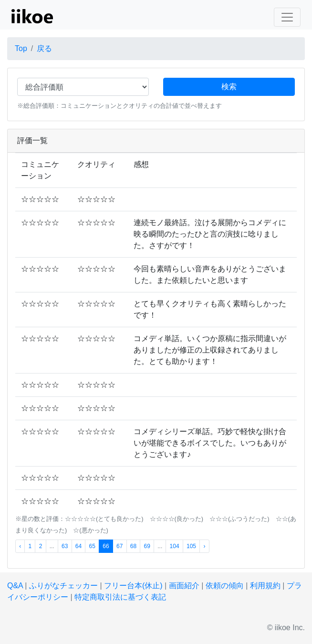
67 (120, 546)
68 (133, 546)
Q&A (15, 586)
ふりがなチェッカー (63, 586)
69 (147, 546)
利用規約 (265, 586)
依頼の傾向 (225, 586)
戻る (44, 48)
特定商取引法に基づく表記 (120, 597)
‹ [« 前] (20, 546)
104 (175, 546)
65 (92, 546)
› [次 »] (204, 546)
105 (191, 546)
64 (78, 546)
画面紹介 (184, 586)
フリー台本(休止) (133, 586)
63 (65, 546)
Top (21, 48)
